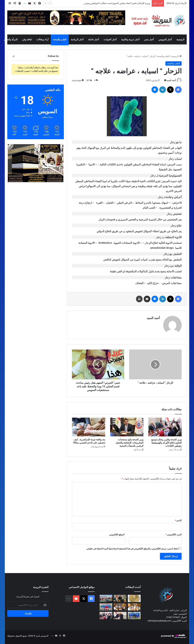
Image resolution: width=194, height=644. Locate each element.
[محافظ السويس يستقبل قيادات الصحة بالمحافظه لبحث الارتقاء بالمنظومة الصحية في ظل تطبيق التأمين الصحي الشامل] (134, 607)
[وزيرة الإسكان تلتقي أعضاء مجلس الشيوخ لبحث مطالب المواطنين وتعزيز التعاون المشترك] (134, 598)
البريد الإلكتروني (173, 535)
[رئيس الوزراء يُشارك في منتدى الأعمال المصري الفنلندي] (120, 598)
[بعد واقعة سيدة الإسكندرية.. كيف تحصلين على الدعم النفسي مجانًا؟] (89, 427)
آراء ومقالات (42, 39)
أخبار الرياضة (77, 39)
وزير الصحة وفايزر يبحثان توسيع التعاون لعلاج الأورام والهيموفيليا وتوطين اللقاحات (166, 443)
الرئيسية (180, 39)
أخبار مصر (149, 39)
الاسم (178, 520)
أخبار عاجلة (94, 39)
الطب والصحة (60, 39)
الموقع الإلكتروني (117, 535)
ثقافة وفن (27, 39)
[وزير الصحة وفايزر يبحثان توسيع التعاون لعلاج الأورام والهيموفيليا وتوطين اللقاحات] (165, 427)
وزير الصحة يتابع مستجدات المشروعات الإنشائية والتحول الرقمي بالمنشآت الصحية (129, 443)
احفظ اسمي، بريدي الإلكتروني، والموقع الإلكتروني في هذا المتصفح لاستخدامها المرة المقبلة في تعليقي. (133, 549)
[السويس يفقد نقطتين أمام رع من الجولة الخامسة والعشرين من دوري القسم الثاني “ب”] (134, 615)
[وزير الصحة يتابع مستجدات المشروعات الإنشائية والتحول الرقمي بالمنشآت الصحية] (127, 427)
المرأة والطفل (11, 39)
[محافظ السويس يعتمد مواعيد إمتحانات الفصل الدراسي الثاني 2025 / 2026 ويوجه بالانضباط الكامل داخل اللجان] (120, 607)
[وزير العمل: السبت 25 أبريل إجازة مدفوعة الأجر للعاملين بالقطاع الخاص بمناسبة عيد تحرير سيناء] (120, 615)
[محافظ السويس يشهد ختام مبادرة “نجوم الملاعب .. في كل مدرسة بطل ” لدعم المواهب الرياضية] (106, 598)
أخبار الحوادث (110, 39)
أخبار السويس (165, 39)
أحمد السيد (171, 80)
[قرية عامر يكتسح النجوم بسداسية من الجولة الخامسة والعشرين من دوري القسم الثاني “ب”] (106, 607)
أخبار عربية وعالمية (130, 39)
